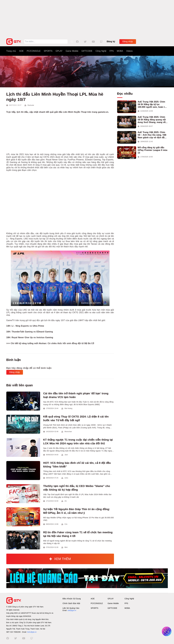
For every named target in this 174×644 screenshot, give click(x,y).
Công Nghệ (101, 51)
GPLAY (59, 51)
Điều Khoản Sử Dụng (72, 599)
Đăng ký (111, 41)
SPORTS (48, 51)
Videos (129, 51)
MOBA (120, 51)
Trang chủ (11, 51)
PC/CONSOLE (34, 51)
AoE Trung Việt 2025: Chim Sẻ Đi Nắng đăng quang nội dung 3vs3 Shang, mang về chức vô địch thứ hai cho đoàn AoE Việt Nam (152, 120)
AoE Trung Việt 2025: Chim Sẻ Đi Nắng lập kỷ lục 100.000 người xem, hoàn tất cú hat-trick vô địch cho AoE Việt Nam (152, 105)
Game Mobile (72, 51)
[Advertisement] (87, 18)
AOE (21, 51)
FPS (112, 51)
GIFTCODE (87, 51)
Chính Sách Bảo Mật (71, 603)
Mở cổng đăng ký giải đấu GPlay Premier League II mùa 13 (153, 150)
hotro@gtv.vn (32, 632)
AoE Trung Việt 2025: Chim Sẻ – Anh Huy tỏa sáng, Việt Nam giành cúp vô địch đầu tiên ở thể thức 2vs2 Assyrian (153, 135)
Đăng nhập (128, 41)
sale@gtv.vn (72, 610)
